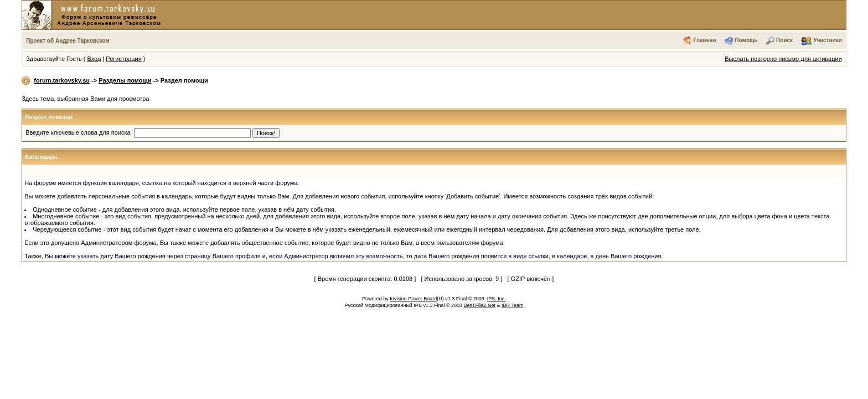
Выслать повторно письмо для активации (783, 59)
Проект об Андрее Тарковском (68, 41)
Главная (705, 40)
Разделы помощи (125, 80)
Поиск (784, 40)
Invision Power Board (413, 299)
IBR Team (512, 305)
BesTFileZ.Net (480, 305)
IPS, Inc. (497, 299)
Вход (94, 59)
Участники (827, 40)
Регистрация (123, 59)
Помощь (746, 40)
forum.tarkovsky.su (62, 80)
